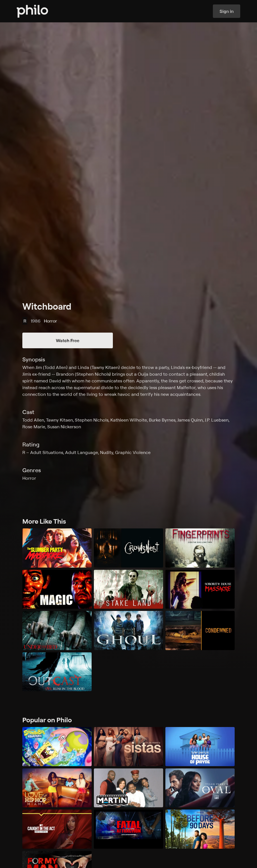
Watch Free (68, 340)
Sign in (227, 11)
